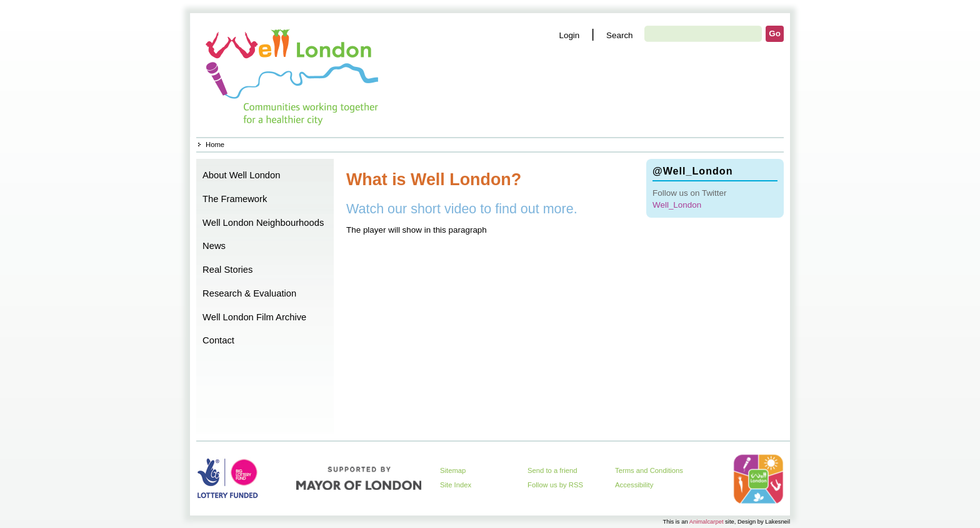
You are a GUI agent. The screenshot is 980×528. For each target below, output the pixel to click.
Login (569, 35)
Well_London (677, 205)
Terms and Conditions (649, 470)
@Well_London (693, 171)
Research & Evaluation (249, 293)
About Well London (242, 175)
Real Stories (227, 270)
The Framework (235, 199)
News (214, 246)
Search (620, 35)
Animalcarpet (707, 521)
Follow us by (555, 485)
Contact (218, 340)
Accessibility (634, 485)
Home (293, 75)
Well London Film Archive (254, 317)
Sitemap (453, 470)
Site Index (456, 485)
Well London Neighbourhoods (263, 223)
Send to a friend (552, 470)
